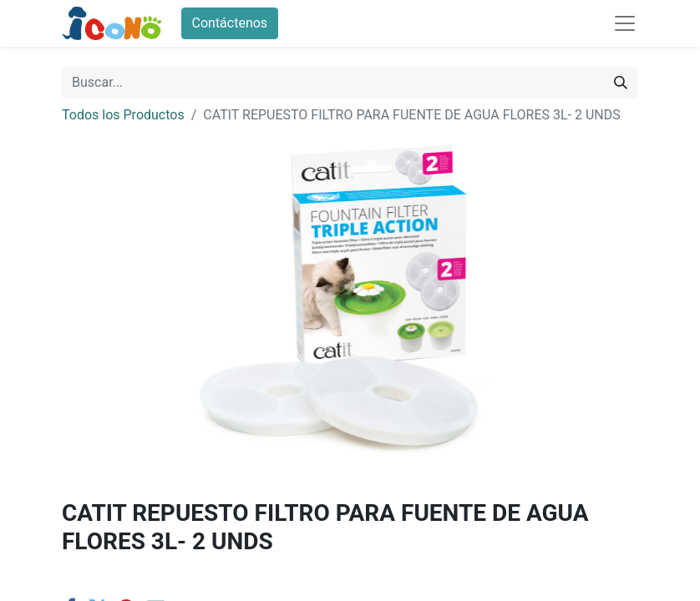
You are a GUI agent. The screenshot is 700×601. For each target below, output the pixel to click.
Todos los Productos (123, 115)
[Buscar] (621, 83)
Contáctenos (230, 23)
